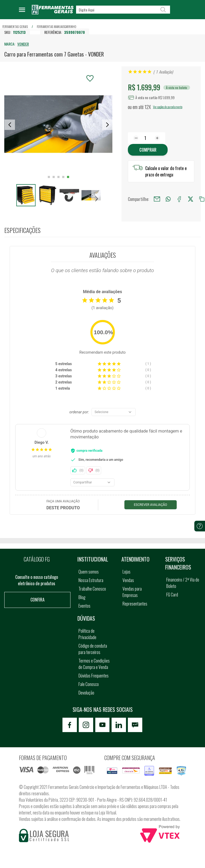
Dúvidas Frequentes (94, 676)
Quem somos (89, 572)
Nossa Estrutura (91, 580)
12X (148, 107)
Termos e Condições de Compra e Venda (94, 664)
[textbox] (123, 10)
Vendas (128, 580)
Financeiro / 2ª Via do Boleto (183, 583)
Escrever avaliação (151, 505)
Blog (82, 597)
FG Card (172, 595)
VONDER (23, 44)
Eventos (84, 606)
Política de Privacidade (87, 634)
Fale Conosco (89, 684)
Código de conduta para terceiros (93, 649)
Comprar (148, 150)
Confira (38, 600)
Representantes (135, 604)
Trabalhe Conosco (92, 589)
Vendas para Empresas (132, 592)
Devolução (86, 693)
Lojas (127, 572)
